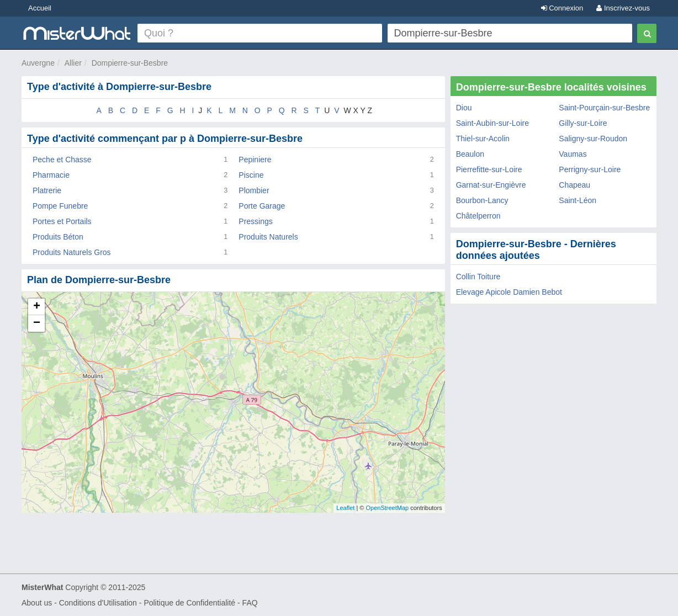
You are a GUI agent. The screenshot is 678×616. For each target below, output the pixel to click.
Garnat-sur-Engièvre (491, 185)
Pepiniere (255, 160)
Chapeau (574, 185)
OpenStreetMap (387, 508)
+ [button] (37, 307)
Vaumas (573, 154)
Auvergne (38, 63)
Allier (73, 63)
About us (37, 603)
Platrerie (47, 190)
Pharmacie (51, 175)
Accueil (40, 8)
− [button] (37, 323)
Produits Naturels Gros (72, 252)
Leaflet (345, 508)
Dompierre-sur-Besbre (130, 63)
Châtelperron (478, 216)
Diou (464, 108)
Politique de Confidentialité (189, 603)
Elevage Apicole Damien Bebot (509, 292)
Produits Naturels (268, 237)
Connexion (562, 8)
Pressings (255, 221)
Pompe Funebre (60, 206)
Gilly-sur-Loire (583, 123)
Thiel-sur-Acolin (483, 139)
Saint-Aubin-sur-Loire (492, 123)
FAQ (250, 603)
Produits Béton (58, 237)
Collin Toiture (478, 277)
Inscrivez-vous (623, 8)
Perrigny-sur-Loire (590, 169)
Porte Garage (262, 206)
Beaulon (470, 154)
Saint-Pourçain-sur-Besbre (604, 108)
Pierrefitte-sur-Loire (489, 169)
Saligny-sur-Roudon (593, 139)
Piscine (251, 175)
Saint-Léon (578, 200)
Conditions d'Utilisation (98, 603)
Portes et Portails (62, 221)
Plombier (254, 190)
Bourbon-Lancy (482, 200)
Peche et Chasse (62, 160)
